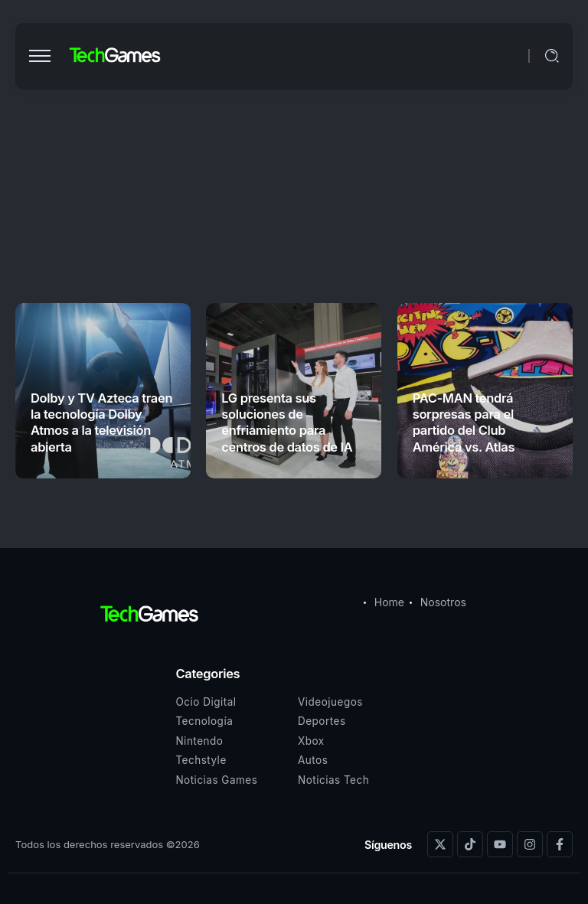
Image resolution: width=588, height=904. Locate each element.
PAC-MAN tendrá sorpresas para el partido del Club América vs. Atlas (464, 423)
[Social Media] (440, 844)
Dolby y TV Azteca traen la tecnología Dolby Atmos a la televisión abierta (101, 423)
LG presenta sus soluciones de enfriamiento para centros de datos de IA (287, 423)
